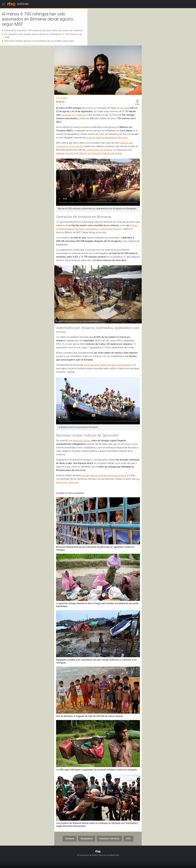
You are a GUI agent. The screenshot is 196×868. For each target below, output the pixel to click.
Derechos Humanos (109, 839)
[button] (137, 294)
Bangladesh (87, 839)
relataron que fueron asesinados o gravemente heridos (93, 229)
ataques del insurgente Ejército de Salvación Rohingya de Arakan (89, 153)
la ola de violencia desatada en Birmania (107, 138)
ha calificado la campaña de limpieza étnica (104, 475)
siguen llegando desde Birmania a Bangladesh (107, 365)
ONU (128, 839)
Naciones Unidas (82, 441)
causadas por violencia (73, 115)
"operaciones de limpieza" (99, 150)
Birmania (125, 108)
